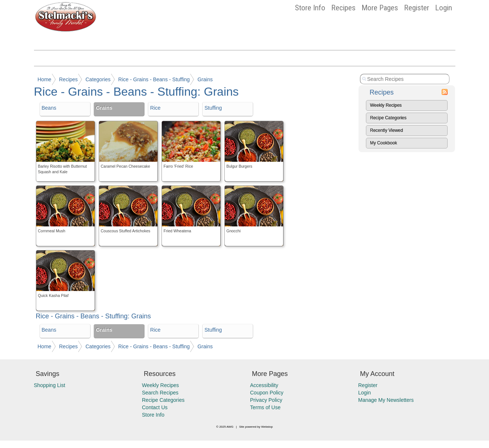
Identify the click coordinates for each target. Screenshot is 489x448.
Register (417, 8)
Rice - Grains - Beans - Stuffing (154, 79)
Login (444, 8)
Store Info (310, 8)
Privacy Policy (266, 400)
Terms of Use (265, 407)
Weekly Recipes (386, 105)
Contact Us (155, 407)
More (380, 8)
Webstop (267, 427)
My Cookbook (383, 143)
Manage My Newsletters (386, 400)
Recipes (343, 8)
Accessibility (264, 385)
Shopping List (50, 385)
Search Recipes (160, 393)
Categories (98, 79)
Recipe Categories (388, 118)
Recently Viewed (386, 130)
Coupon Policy (267, 393)
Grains (205, 79)
